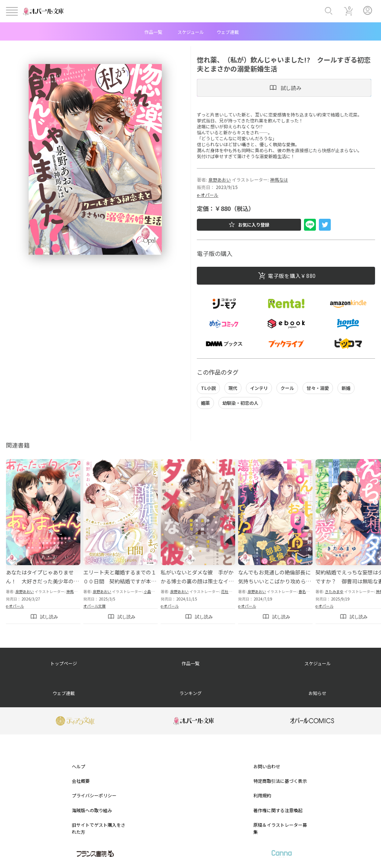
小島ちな (151, 591)
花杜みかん (230, 591)
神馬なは (279, 180)
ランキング (190, 693)
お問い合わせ (267, 766)
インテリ (259, 388)
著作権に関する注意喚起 (278, 810)
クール (287, 388)
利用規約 (262, 795)
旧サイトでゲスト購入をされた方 (99, 828)
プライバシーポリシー (94, 795)
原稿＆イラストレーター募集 (280, 828)
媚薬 (205, 403)
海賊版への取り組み (92, 810)
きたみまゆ (334, 591)
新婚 (346, 388)
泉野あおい (220, 180)
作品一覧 (153, 32)
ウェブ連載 (228, 32)
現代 (233, 388)
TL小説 (208, 388)
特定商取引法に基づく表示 (280, 781)
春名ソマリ (308, 591)
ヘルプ (79, 766)
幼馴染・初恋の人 (240, 403)
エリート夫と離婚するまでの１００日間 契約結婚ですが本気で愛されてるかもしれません (120, 581)
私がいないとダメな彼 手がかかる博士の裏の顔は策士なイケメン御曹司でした (197, 581)
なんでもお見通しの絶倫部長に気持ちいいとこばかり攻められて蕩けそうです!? (275, 581)
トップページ (64, 663)
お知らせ (317, 693)
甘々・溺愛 (318, 388)
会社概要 (81, 781)
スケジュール (191, 32)
